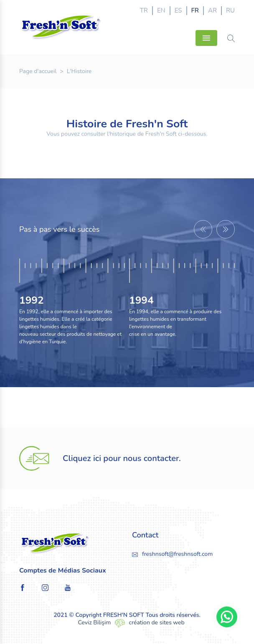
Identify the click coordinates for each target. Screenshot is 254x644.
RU (230, 10)
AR (212, 10)
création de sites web (157, 622)
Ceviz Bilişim (94, 622)
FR (195, 10)
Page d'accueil (38, 71)
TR (144, 10)
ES (178, 10)
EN (161, 10)
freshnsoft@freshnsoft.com (177, 554)
